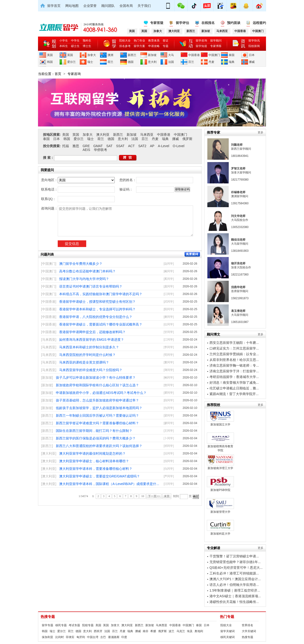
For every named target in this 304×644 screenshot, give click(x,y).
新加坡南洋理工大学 (220, 462)
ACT (131, 146)
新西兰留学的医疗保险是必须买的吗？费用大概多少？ (96, 438)
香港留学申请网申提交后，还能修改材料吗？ (92, 332)
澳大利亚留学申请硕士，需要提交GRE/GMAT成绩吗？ (100, 476)
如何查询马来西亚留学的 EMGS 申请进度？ (92, 340)
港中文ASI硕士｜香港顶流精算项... (235, 596)
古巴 (103, 637)
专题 (166, 46)
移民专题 (61, 625)
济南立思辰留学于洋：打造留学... (234, 371)
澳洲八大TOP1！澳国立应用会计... (235, 579)
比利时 (60, 637)
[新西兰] (47, 415)
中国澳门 (214, 55)
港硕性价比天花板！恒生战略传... (234, 602)
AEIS (86, 150)
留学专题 (47, 625)
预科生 (87, 41)
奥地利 (199, 631)
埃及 (190, 631)
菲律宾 (70, 637)
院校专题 (88, 625)
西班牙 (98, 631)
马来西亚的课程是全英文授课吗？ (84, 362)
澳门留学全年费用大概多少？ (81, 264)
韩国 (50, 62)
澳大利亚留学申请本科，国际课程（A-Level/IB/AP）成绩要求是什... (109, 484)
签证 (166, 41)
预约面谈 (234, 23)
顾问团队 (108, 6)
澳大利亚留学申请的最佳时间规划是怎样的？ (92, 453)
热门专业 (139, 41)
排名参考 (125, 46)
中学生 (75, 41)
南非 (146, 631)
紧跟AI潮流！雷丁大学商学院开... (234, 394)
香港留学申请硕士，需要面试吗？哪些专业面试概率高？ (101, 324)
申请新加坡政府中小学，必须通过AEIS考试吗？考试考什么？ (101, 393)
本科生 (64, 46)
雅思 (76, 146)
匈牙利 (81, 637)
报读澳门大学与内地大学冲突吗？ (84, 279)
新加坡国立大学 (220, 418)
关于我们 (144, 6)
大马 (171, 55)
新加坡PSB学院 (220, 484)
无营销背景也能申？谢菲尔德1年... (235, 562)
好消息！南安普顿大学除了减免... (234, 383)
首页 (58, 74)
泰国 (232, 55)
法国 (171, 62)
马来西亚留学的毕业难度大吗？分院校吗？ (91, 370)
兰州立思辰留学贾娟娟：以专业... (234, 354)
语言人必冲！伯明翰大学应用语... (234, 585)
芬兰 (191, 62)
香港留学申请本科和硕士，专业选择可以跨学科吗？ (97, 309)
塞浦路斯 (114, 637)
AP (152, 146)
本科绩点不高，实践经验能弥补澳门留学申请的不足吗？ (101, 294)
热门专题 (227, 617)
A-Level (164, 146)
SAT (109, 146)
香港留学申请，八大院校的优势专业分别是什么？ (96, 317)
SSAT (120, 146)
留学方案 (139, 46)
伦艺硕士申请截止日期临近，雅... (234, 388)
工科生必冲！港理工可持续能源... (234, 573)
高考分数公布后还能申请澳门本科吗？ (87, 271)
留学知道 (201, 46)
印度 (124, 637)
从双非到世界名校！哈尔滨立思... (234, 360)
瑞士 (90, 62)
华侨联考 (100, 150)
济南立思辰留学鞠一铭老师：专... (234, 365)
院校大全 (125, 41)
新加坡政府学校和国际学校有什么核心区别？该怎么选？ (97, 385)
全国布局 (126, 6)
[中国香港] (49, 302)
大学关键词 (249, 631)
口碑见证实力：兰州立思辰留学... (234, 348)
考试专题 (74, 625)
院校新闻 (254, 46)
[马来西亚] (49, 340)
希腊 (153, 631)
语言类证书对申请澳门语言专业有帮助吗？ (91, 286)
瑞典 (232, 62)
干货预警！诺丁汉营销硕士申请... (234, 556)
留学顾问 (216, 41)
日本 (252, 55)
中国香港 (194, 55)
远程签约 (259, 23)
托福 (66, 146)
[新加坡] (47, 378)
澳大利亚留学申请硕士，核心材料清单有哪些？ (94, 461)
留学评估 (182, 23)
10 (142, 496)
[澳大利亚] (49, 453)
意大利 (152, 62)
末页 (167, 496)
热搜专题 (48, 617)
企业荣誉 (90, 6)
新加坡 (152, 55)
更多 (261, 132)
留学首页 (54, 6)
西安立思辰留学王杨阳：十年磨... (234, 343)
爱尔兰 (71, 62)
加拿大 (92, 55)
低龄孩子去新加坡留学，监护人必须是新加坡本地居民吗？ (99, 408)
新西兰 (132, 55)
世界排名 (247, 625)
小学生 (64, 41)
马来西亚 (147, 135)
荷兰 (110, 62)
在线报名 (208, 23)
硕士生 (75, 46)
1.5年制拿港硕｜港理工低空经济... (235, 590)
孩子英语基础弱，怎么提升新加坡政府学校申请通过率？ (97, 400)
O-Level (178, 146)
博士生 (87, 46)
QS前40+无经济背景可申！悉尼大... (236, 568)
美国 (50, 55)
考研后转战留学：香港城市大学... (234, 377)
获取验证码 (182, 189)
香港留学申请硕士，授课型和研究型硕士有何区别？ (97, 302)
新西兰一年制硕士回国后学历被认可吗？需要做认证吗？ (97, 415)
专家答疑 (157, 23)
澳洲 (110, 55)
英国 (70, 55)
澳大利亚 (103, 135)
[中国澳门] (49, 264)
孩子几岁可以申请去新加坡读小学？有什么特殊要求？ (96, 378)
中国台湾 (93, 637)
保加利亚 (47, 637)
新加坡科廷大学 (220, 528)
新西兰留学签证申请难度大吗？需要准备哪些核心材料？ (97, 423)
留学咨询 (201, 41)
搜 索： (48, 158)
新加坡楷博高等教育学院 (220, 442)
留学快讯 (254, 41)
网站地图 (72, 6)
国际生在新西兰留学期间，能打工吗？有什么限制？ (94, 431)
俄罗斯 (187, 139)
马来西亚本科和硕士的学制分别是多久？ (89, 347)
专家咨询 (74, 74)
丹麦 (211, 62)
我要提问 (192, 254)
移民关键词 (228, 637)
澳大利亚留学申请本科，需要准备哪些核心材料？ (96, 469)
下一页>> (154, 496)
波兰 (171, 631)
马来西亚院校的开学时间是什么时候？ (87, 355)
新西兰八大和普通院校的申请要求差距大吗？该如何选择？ (99, 446)
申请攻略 (154, 46)
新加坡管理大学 (220, 506)
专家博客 (216, 46)
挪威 (252, 62)
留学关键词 (228, 631)
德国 (131, 62)
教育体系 (154, 41)
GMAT (98, 146)
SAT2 (142, 146)
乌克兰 (181, 631)
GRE (86, 146)
